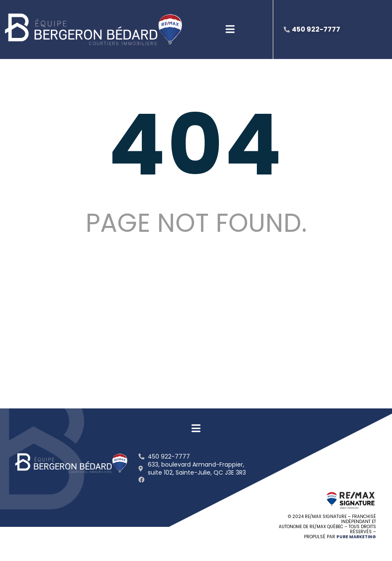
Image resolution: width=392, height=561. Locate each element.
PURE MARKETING (356, 537)
